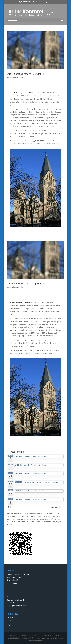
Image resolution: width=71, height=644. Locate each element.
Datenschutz (12, 620)
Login (9, 625)
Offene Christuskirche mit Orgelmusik (26, 74)
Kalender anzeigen (57, 507)
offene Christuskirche (15, 77)
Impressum (11, 617)
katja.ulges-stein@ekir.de (16, 606)
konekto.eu (55, 638)
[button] (9, 507)
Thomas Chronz (36, 641)
